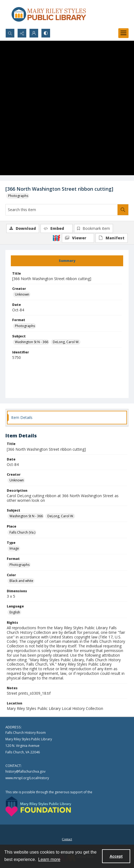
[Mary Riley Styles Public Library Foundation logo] (38, 806)
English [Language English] (15, 612)
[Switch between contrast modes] (46, 33)
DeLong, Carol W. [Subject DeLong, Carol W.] (66, 342)
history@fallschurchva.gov (25, 771)
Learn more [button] (49, 859)
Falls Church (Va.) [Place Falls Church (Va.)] (22, 532)
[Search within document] (123, 210)
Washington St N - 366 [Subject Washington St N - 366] (32, 342)
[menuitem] (67, 839)
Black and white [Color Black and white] (21, 581)
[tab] (67, 261)
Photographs (18, 196)
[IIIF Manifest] (112, 238)
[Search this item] (62, 210)
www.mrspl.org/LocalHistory (27, 778)
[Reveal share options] (22, 33)
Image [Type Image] (14, 548)
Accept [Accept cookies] (116, 856)
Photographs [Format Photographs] (25, 326)
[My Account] (34, 33)
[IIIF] (56, 238)
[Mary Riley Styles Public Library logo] (49, 14)
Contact (67, 839)
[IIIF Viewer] (78, 238)
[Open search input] (10, 33)
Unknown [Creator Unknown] (22, 294)
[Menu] (123, 33)
